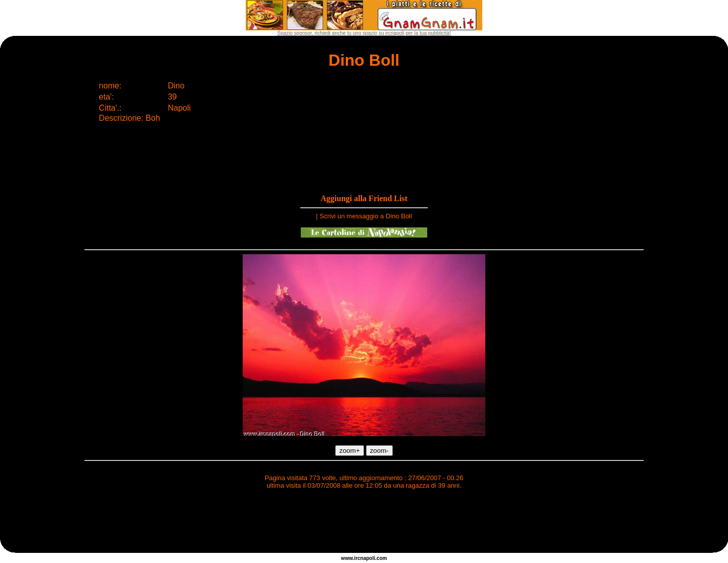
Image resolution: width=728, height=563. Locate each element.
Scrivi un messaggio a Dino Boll (366, 216)
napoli (368, 558)
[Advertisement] (364, 523)
